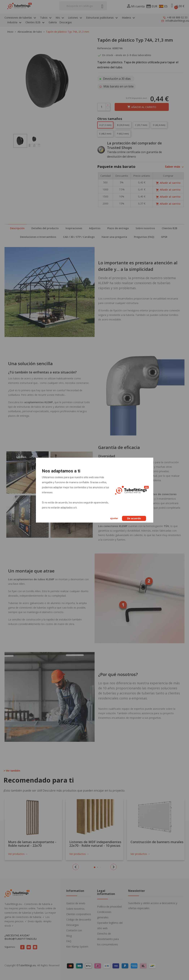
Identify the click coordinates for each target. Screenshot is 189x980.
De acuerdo (134, 518)
